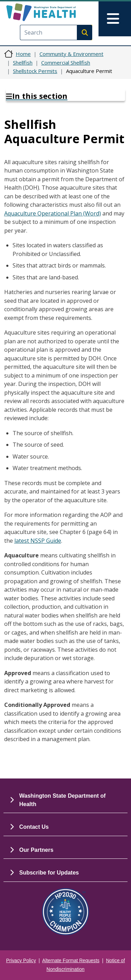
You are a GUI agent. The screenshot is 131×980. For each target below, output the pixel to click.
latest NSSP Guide (38, 541)
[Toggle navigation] (115, 19)
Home (23, 54)
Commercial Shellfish (66, 63)
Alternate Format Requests (71, 961)
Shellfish (23, 63)
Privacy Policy (21, 961)
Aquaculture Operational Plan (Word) (53, 213)
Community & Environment (71, 54)
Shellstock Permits (35, 71)
